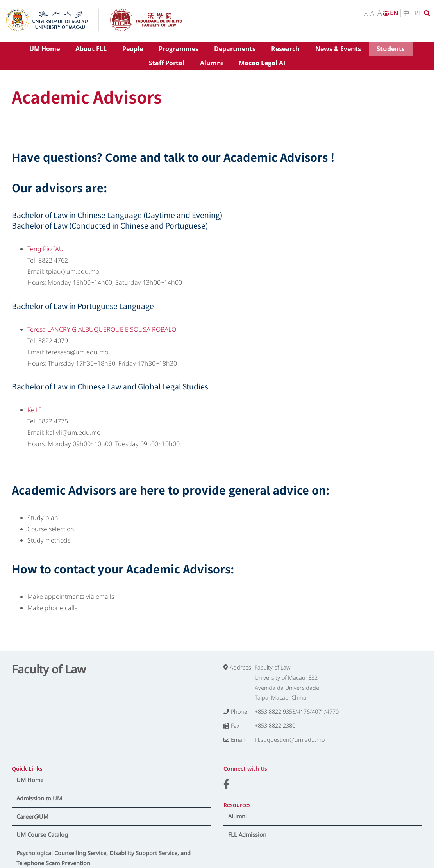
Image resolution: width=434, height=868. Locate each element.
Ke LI (34, 410)
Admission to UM (39, 798)
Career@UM (32, 817)
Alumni (238, 816)
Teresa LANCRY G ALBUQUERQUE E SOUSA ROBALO (102, 329)
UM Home (30, 780)
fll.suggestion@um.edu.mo (290, 740)
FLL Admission (247, 835)
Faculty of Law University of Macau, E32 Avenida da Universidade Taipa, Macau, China (287, 683)
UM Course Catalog (42, 835)
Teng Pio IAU (46, 249)
